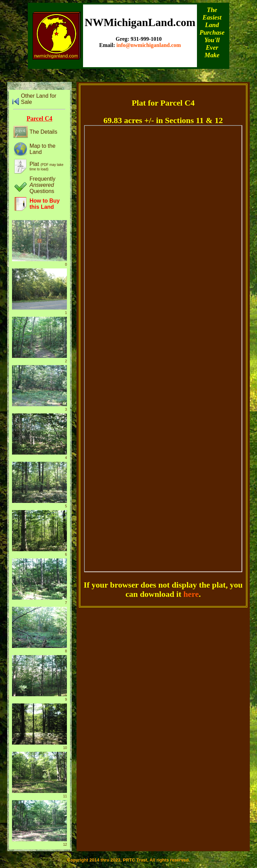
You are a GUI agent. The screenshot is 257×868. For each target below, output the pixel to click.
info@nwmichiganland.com (149, 45)
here (191, 594)
